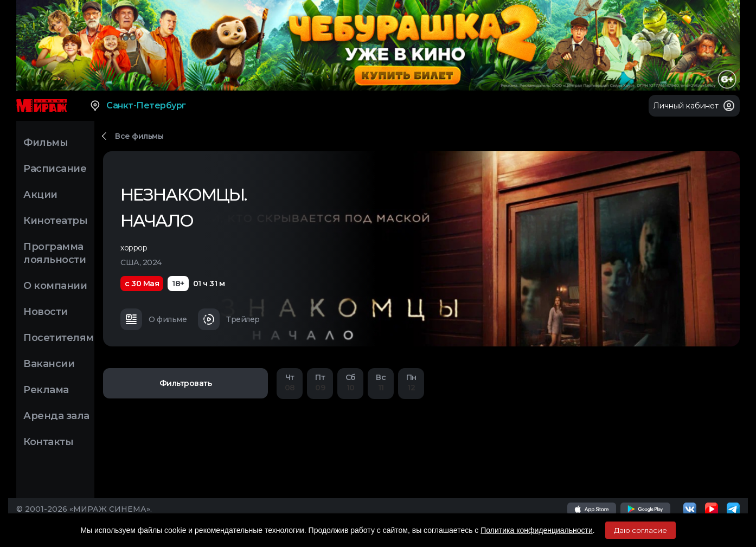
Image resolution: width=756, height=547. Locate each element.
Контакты (48, 442)
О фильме (153, 319)
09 (320, 382)
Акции (40, 195)
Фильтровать (186, 383)
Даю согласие (640, 530)
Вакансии (49, 364)
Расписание (55, 169)
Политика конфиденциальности (537, 530)
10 (350, 382)
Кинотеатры (55, 221)
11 (381, 382)
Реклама (46, 390)
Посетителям (59, 338)
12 (411, 382)
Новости (46, 312)
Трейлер (229, 319)
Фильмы (46, 143)
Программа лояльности (55, 253)
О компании (55, 286)
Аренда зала (56, 416)
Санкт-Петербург (137, 106)
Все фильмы (139, 136)
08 (290, 382)
